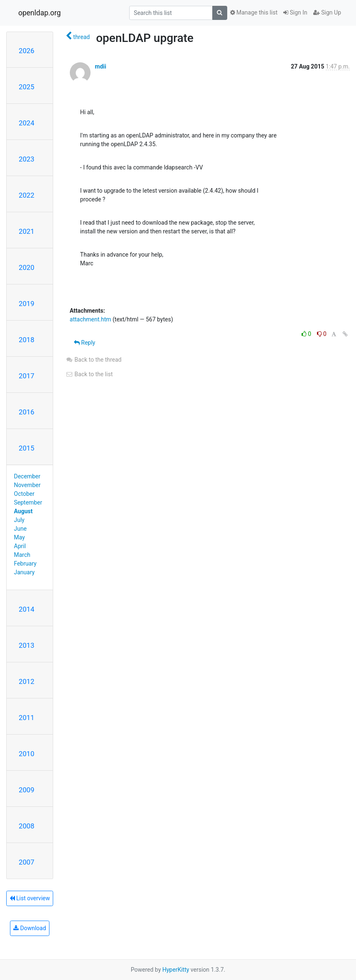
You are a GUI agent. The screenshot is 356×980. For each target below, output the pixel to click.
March (22, 555)
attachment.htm (91, 319)
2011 (27, 718)
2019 (27, 304)
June (21, 529)
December (27, 476)
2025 (27, 87)
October (24, 494)
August (23, 511)
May (20, 537)
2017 (27, 376)
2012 (27, 681)
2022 (27, 195)
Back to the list (89, 374)
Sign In (295, 12)
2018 (27, 340)
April (20, 546)
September (28, 502)
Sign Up (327, 12)
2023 (27, 159)
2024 (27, 123)
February (25, 563)
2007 (27, 862)
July (19, 520)
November (27, 485)
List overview (30, 898)
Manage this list (254, 12)
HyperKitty (176, 970)
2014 (27, 609)
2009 (27, 790)
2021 (27, 231)
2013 (27, 645)
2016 (27, 412)
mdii (100, 66)
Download (30, 928)
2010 (27, 754)
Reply (85, 343)
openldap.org (39, 13)
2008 (27, 826)
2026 (27, 51)
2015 (27, 448)
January (25, 572)
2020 (27, 267)
